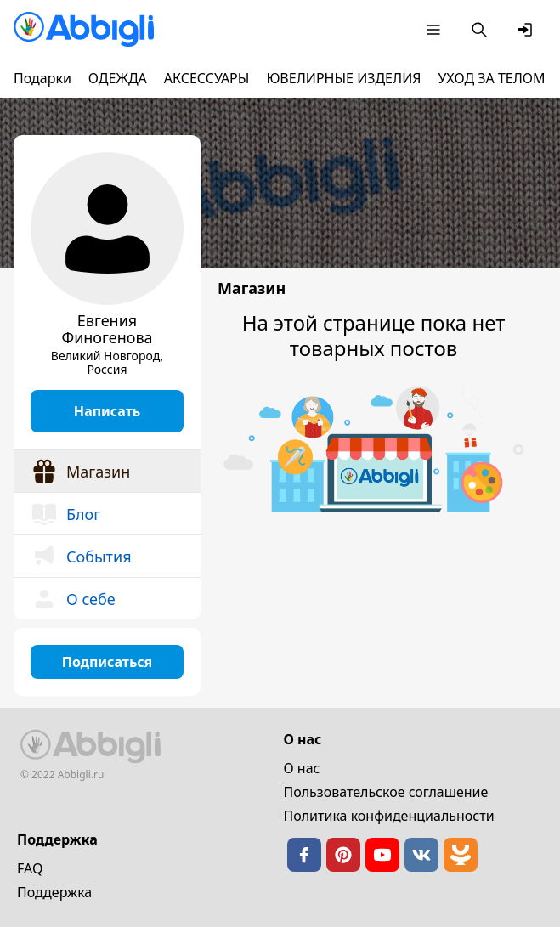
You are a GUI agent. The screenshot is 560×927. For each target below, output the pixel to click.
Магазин (80, 472)
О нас (302, 768)
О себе (73, 599)
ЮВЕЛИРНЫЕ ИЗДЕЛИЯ (343, 78)
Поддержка (54, 892)
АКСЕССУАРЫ (207, 78)
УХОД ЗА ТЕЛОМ (492, 78)
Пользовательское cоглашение (386, 792)
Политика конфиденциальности (389, 816)
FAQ (30, 868)
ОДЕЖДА (118, 78)
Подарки (42, 78)
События (81, 557)
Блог (65, 514)
